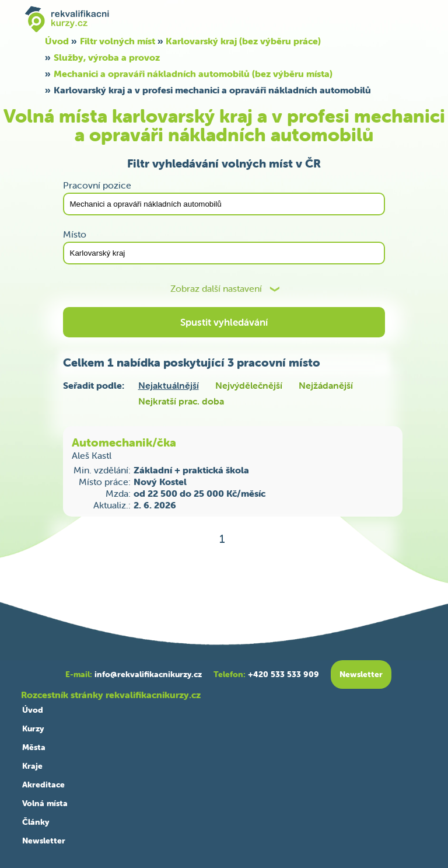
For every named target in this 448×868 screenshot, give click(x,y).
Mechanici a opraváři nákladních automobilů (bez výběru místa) (193, 74)
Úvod (57, 41)
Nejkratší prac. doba (181, 401)
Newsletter (44, 841)
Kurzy (33, 728)
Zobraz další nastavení (216, 289)
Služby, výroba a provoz (107, 57)
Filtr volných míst (118, 41)
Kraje (32, 766)
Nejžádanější (326, 385)
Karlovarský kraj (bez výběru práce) (243, 41)
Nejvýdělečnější (249, 385)
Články (36, 822)
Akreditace (43, 785)
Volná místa (45, 803)
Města (34, 747)
